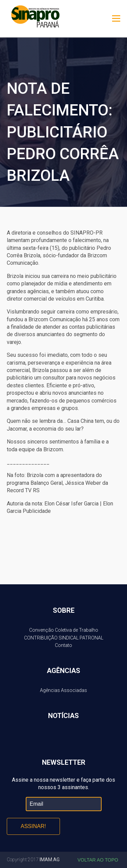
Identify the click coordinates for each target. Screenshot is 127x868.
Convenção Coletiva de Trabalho (64, 630)
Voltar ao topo (98, 860)
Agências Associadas (63, 690)
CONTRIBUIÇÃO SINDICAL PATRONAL (64, 638)
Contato (63, 645)
